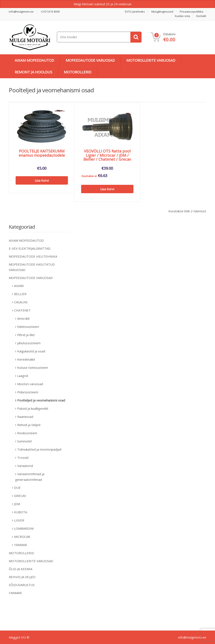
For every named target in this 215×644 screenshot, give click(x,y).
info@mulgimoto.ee (21, 12)
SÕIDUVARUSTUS (22, 585)
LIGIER (19, 520)
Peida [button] (137, 4)
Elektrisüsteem (28, 327)
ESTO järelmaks (135, 12)
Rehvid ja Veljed (29, 425)
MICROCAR (22, 537)
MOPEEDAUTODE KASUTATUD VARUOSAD (32, 267)
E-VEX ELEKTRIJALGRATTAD (30, 248)
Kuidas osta (182, 16)
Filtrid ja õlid (26, 335)
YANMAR (20, 545)
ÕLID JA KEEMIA (21, 569)
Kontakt (201, 16)
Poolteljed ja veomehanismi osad (41, 400)
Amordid (23, 318)
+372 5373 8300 (50, 12)
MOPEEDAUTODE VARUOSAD (90, 60)
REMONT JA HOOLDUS (33, 72)
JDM (17, 504)
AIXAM (19, 286)
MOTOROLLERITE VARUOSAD (151, 60)
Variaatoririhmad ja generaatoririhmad (30, 477)
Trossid (23, 458)
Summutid (24, 441)
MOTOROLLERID (78, 72)
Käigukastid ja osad (31, 351)
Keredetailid (26, 359)
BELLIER (20, 294)
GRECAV (20, 496)
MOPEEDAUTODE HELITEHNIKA (33, 256)
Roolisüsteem (27, 433)
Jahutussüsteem (29, 343)
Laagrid (23, 376)
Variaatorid (25, 466)
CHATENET (22, 310)
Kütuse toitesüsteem (33, 368)
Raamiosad (25, 417)
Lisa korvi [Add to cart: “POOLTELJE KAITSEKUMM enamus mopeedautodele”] (42, 180)
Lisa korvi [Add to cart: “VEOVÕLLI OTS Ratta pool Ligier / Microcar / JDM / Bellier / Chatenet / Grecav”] (107, 189)
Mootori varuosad (30, 384)
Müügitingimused (162, 12)
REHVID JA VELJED (22, 577)
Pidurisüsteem (28, 392)
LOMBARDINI (24, 528)
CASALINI (21, 302)
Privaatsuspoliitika (191, 12)
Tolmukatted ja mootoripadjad (39, 449)
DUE (17, 488)
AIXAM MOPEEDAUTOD (34, 60)
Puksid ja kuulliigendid (33, 408)
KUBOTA (21, 512)
